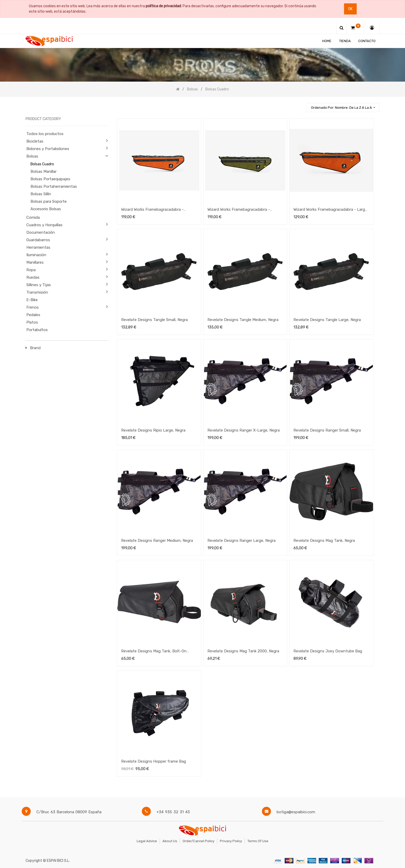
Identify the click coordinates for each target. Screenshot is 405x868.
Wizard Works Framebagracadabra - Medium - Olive (239, 210)
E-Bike (32, 300)
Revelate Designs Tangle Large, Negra (327, 320)
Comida (33, 217)
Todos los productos (45, 134)
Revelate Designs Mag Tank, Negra (324, 541)
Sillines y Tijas (39, 285)
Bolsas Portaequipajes (50, 179)
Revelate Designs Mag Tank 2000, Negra (243, 651)
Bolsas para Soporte (49, 201)
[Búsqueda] (300, 105)
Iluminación (36, 255)
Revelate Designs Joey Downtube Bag (328, 651)
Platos (32, 322)
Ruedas (33, 277)
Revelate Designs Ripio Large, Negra (153, 430)
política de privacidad (163, 6)
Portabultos (37, 330)
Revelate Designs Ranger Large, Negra (242, 541)
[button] (343, 108)
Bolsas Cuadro (42, 164)
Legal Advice (147, 841)
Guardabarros (38, 240)
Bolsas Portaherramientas (54, 186)
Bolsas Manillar (44, 171)
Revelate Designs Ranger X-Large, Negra (244, 430)
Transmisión (37, 292)
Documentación (41, 232)
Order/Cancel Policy (198, 841)
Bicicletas (35, 141)
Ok (350, 9)
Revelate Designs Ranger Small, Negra (327, 430)
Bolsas (32, 156)
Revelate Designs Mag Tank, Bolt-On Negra (154, 652)
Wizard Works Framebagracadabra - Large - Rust (330, 210)
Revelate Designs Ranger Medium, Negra (157, 541)
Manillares (35, 262)
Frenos (33, 307)
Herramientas (38, 247)
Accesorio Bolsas (46, 209)
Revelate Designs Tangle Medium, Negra (243, 320)
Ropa (31, 270)
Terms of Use (258, 841)
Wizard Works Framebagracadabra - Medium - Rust (152, 210)
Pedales (33, 315)
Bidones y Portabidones (48, 149)
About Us (170, 841)
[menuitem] (327, 41)
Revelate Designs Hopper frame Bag (154, 761)
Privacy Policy (231, 841)
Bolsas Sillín (41, 194)
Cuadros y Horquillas (44, 225)
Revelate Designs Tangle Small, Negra (154, 320)
